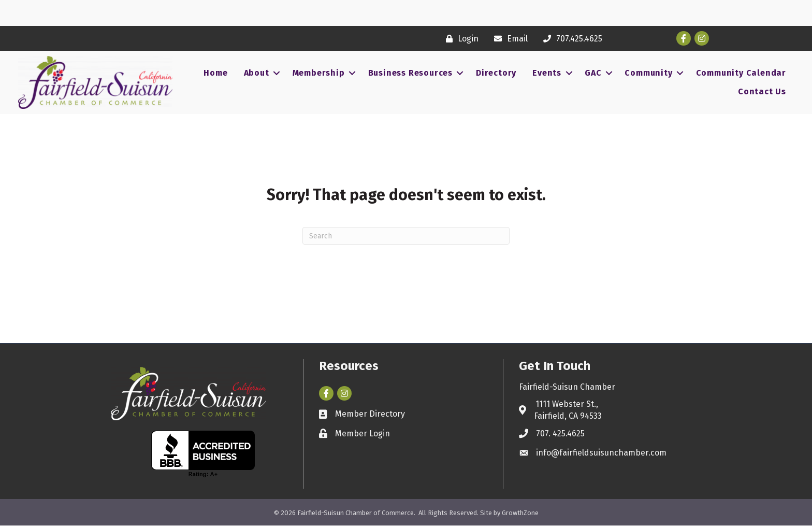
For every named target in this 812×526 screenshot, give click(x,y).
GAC (593, 73)
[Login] (460, 39)
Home (215, 73)
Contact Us (762, 91)
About (257, 73)
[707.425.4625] (570, 39)
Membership (319, 73)
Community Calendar (741, 73)
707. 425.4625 (560, 433)
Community (648, 73)
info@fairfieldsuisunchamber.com (601, 453)
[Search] (406, 236)
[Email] (508, 39)
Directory (496, 73)
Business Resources (410, 73)
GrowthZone (520, 513)
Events (547, 73)
